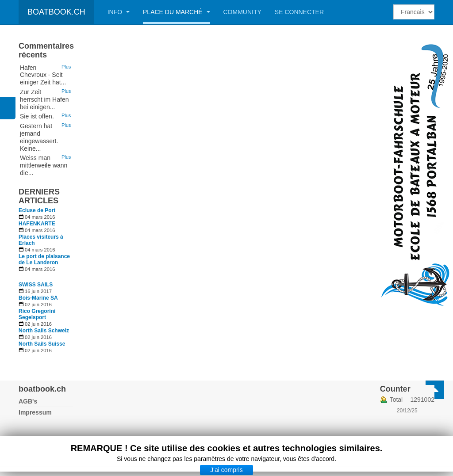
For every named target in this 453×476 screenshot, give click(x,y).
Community (242, 12)
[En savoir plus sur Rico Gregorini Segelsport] (46, 314)
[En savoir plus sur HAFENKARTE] (46, 224)
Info (119, 12)
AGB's (28, 401)
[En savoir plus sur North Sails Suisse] (46, 344)
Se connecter (299, 12)
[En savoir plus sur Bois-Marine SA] (46, 298)
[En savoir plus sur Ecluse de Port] (46, 210)
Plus (66, 67)
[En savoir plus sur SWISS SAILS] (46, 285)
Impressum (35, 412)
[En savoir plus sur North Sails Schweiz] (46, 331)
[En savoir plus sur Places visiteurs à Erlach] (46, 240)
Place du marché (176, 12)
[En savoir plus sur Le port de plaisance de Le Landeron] (46, 259)
